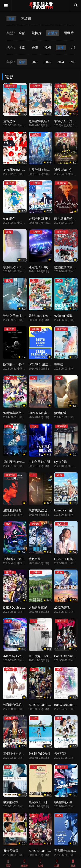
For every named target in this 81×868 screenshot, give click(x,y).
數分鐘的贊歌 (63, 316)
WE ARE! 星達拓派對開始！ (48, 364)
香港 (35, 48)
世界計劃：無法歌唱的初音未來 (50, 170)
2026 (35, 62)
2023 (74, 62)
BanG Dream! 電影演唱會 (46, 851)
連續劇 (26, 19)
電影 (11, 19)
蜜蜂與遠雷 (11, 851)
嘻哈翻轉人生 (63, 802)
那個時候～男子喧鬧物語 (20, 754)
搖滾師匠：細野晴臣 (42, 802)
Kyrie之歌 (61, 462)
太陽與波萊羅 (38, 608)
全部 (22, 33)
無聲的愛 (60, 413)
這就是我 (9, 121)
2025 (48, 62)
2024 (61, 62)
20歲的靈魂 (62, 608)
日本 (61, 48)
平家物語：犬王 (14, 559)
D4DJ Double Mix (15, 608)
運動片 (69, 33)
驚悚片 (37, 33)
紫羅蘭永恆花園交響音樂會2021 (25, 705)
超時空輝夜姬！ (39, 121)
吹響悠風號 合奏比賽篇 (44, 510)
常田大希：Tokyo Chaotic (46, 656)
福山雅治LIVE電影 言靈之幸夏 (24, 462)
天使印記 (60, 754)
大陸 (74, 48)
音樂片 (53, 33)
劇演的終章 (11, 802)
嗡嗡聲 (59, 364)
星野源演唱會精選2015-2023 (23, 510)
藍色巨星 (35, 559)
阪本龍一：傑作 (14, 364)
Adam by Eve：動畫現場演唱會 (24, 656)
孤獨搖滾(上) (63, 170)
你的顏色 (9, 219)
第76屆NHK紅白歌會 (17, 170)
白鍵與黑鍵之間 (39, 462)
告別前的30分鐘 (40, 754)
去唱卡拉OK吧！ (40, 219)
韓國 (48, 48)
